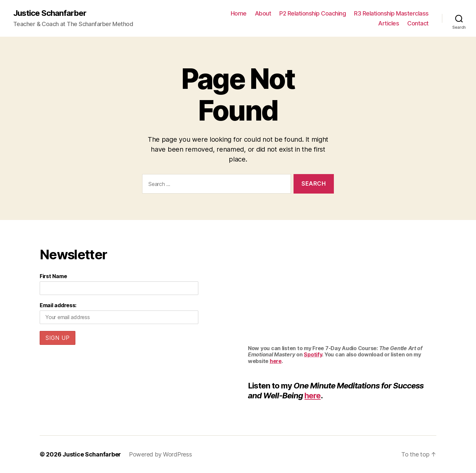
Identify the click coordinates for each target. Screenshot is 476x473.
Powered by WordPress (160, 454)
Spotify (313, 354)
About (263, 13)
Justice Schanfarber (50, 13)
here (276, 361)
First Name (53, 276)
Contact (418, 23)
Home (239, 13)
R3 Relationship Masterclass (391, 13)
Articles (389, 23)
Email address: (58, 305)
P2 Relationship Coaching (313, 13)
